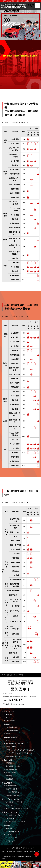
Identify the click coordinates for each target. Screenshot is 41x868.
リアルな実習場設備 (13, 792)
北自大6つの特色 (11, 789)
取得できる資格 (11, 773)
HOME (3, 675)
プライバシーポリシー (13, 838)
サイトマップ (10, 841)
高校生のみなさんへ (13, 786)
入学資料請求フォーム (13, 756)
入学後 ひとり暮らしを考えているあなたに (20, 750)
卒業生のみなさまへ (13, 831)
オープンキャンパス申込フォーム (17, 808)
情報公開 (9, 828)
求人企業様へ (10, 779)
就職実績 (9, 776)
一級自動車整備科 (12, 727)
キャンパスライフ (10, 812)
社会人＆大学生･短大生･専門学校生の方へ (20, 753)
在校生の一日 (10, 818)
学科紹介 (7, 724)
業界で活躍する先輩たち (14, 766)
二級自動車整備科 (12, 730)
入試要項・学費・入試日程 (15, 744)
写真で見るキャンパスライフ (15, 821)
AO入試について (11, 740)
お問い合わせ (10, 721)
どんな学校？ (9, 783)
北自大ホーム (9, 711)
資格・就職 (8, 760)
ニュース (9, 714)
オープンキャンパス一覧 (14, 802)
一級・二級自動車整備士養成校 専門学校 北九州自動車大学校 (21, 851)
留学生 (8, 734)
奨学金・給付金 (11, 747)
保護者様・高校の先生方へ (15, 795)
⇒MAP (35, 697)
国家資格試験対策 (12, 769)
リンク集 (9, 835)
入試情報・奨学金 (10, 737)
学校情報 (7, 825)
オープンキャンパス (11, 799)
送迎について (10, 805)
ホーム (7, 848)
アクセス (9, 717)
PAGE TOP (37, 854)
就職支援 (9, 763)
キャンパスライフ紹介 (13, 815)
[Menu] (37, 6)
